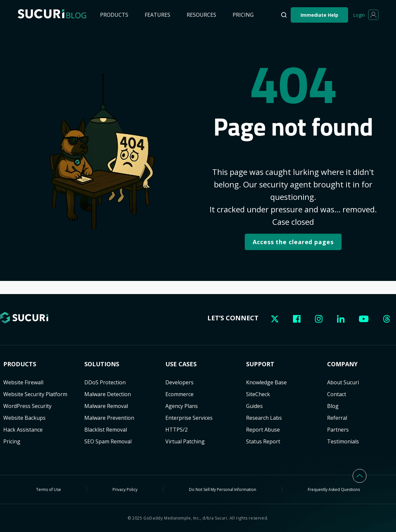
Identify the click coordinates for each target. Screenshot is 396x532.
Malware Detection (108, 394)
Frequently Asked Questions (334, 489)
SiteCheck (258, 394)
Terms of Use (49, 489)
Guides (254, 406)
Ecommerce (179, 394)
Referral (337, 418)
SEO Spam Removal (108, 441)
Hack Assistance (23, 430)
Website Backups (24, 418)
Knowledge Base (266, 382)
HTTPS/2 (177, 430)
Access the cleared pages (293, 242)
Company (342, 364)
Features (157, 15)
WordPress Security (27, 406)
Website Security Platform (35, 394)
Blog (333, 406)
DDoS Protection (105, 382)
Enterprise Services (189, 418)
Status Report (263, 441)
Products (114, 15)
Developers (179, 382)
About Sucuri (343, 382)
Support (260, 364)
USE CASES (181, 364)
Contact (337, 394)
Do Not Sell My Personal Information (223, 489)
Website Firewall (23, 382)
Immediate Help (319, 15)
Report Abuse (263, 430)
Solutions (102, 364)
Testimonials (343, 441)
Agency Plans (182, 406)
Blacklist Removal (106, 430)
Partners (338, 430)
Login (359, 15)
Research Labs (264, 418)
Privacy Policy (125, 489)
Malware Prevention (109, 418)
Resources (201, 15)
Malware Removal (106, 406)
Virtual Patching (185, 441)
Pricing (243, 15)
